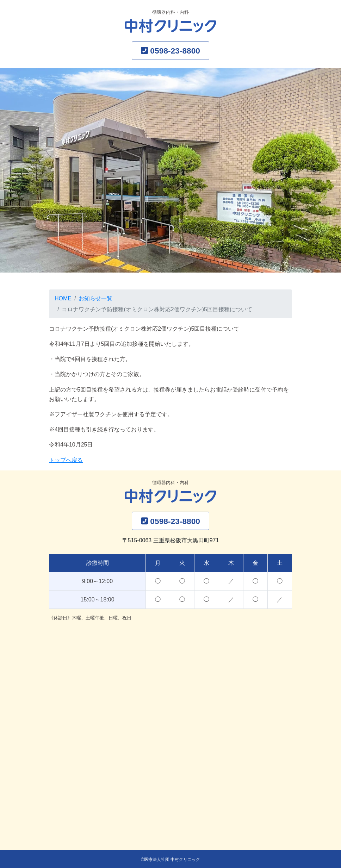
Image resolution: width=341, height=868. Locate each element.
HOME (63, 298)
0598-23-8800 (175, 51)
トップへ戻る (66, 460)
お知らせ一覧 (95, 298)
